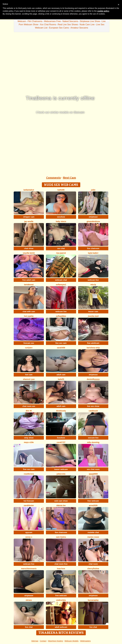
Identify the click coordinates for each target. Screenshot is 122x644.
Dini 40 (29, 411)
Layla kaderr (93, 253)
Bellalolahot (29, 190)
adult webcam (61, 627)
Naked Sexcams (70, 21)
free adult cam (29, 280)
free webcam (93, 501)
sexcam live (93, 438)
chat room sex (29, 406)
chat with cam (29, 312)
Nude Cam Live (87, 25)
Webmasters (85, 641)
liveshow (61, 438)
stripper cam (29, 217)
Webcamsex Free (52, 21)
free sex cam (29, 469)
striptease (93, 217)
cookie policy (103, 11)
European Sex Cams (59, 28)
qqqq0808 (93, 474)
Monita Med (93, 316)
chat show (29, 248)
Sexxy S (29, 537)
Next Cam (69, 178)
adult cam (61, 375)
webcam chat (61, 280)
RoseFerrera (29, 474)
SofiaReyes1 (61, 285)
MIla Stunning (93, 442)
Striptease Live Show (90, 21)
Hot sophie (29, 316)
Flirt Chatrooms (35, 21)
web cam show (61, 501)
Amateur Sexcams (79, 28)
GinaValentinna (93, 221)
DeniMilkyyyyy (93, 379)
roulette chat (93, 532)
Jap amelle (29, 221)
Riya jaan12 (61, 253)
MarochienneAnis (29, 569)
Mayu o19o (29, 442)
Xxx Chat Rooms (48, 25)
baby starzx (61, 221)
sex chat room (93, 469)
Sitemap (35, 641)
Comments (53, 178)
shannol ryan (29, 379)
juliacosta (61, 474)
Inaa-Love (61, 569)
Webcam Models (72, 641)
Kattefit (61, 379)
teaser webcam (61, 469)
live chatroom (93, 248)
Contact (43, 641)
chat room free (61, 564)
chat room (93, 564)
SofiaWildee (61, 316)
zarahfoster (29, 505)
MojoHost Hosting (55, 641)
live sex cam (61, 343)
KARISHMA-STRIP (93, 348)
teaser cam (93, 312)
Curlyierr (29, 348)
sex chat (61, 248)
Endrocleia (61, 600)
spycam (29, 532)
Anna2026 (93, 505)
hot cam (29, 375)
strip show (29, 438)
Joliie (93, 190)
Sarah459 (61, 348)
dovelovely (61, 411)
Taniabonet (29, 285)
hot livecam (29, 501)
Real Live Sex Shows (68, 25)
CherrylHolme (93, 569)
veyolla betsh (29, 253)
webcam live (93, 280)
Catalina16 (93, 411)
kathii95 (61, 190)
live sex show (93, 406)
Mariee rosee (93, 537)
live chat (29, 627)
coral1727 (61, 442)
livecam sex (29, 343)
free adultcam (93, 343)
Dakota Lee (61, 505)
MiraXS (29, 600)
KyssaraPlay (93, 600)
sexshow (61, 217)
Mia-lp (93, 285)
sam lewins (61, 537)
